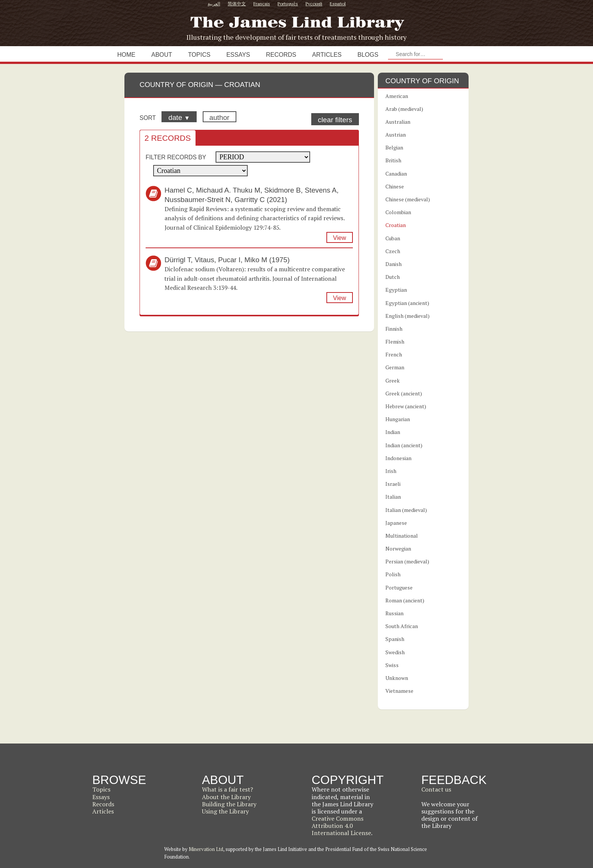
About (162, 55)
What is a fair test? (227, 789)
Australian (398, 122)
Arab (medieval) (404, 109)
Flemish (395, 341)
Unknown (397, 678)
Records (281, 55)
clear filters (335, 120)
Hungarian (398, 419)
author (220, 117)
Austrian (396, 135)
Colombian (398, 212)
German (395, 367)
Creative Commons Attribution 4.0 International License (341, 826)
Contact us (436, 789)
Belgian (394, 147)
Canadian (396, 173)
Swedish (395, 652)
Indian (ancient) (404, 445)
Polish (393, 574)
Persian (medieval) (407, 561)
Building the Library (229, 804)
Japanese (396, 523)
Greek (393, 380)
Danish (394, 264)
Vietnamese (399, 691)
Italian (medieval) (406, 510)
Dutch (393, 277)
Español (338, 4)
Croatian (396, 225)
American (397, 96)
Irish (391, 471)
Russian (394, 613)
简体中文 (237, 4)
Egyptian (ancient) (407, 303)
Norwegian (398, 548)
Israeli (393, 484)
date (179, 117)
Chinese (395, 186)
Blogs (368, 55)
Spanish (395, 639)
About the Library (226, 797)
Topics (199, 55)
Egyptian (396, 290)
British (393, 160)
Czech (393, 251)
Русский (314, 4)
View (340, 238)
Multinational (402, 536)
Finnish (394, 329)
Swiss (392, 665)
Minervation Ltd (206, 849)
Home (126, 55)
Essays (238, 55)
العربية (214, 4)
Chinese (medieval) (408, 199)
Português (288, 4)
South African (402, 626)
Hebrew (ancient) (406, 406)
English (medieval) (407, 316)
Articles (327, 55)
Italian (393, 497)
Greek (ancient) (404, 393)
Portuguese (399, 587)
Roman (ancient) (405, 600)
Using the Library (225, 811)
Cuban (393, 238)
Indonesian (398, 458)
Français (262, 4)
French (394, 354)
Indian (393, 432)
